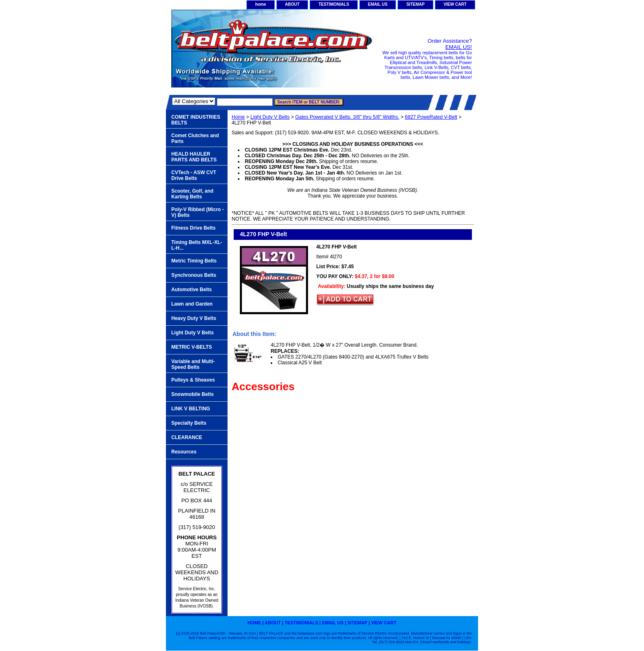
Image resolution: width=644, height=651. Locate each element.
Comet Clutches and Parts (195, 138)
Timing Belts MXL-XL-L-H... (197, 245)
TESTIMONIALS (333, 4)
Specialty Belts (189, 423)
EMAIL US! (459, 47)
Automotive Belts (192, 290)
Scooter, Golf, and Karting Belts (192, 194)
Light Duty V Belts (270, 117)
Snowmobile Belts (192, 394)
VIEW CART (455, 4)
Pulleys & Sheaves (193, 380)
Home (238, 117)
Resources (184, 452)
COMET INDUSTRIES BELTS (196, 120)
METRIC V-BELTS (192, 347)
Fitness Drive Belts (193, 228)
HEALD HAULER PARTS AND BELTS (194, 157)
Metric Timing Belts (194, 261)
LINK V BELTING (191, 409)
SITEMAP (415, 4)
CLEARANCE (187, 437)
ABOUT (292, 4)
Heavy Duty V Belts (194, 318)
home (261, 4)
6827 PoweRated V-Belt (431, 117)
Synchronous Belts (194, 275)
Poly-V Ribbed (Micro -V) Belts (198, 212)
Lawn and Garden (192, 304)
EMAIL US (378, 4)
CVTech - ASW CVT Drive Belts (194, 175)
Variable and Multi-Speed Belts (193, 364)
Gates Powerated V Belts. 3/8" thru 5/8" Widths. (347, 117)
